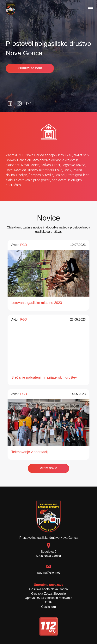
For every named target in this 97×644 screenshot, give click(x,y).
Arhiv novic (48, 468)
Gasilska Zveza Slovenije (48, 594)
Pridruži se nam (30, 68)
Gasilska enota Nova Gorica (48, 589)
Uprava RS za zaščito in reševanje (48, 598)
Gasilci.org (49, 607)
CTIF (49, 602)
